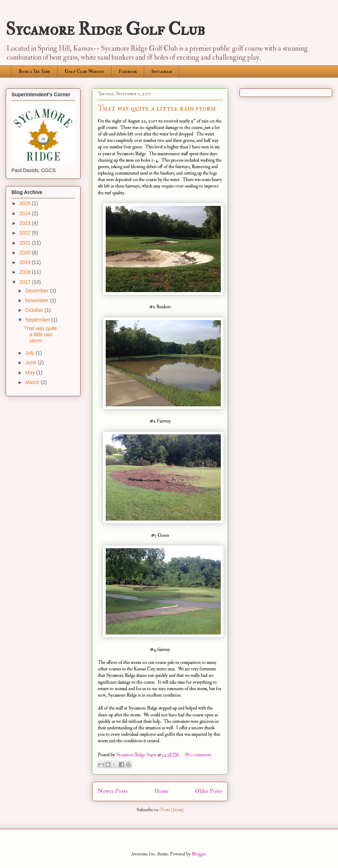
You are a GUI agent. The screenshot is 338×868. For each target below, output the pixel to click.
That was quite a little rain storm (157, 108)
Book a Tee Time (35, 71)
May (31, 373)
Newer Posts (113, 791)
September (38, 320)
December (37, 291)
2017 (26, 282)
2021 (26, 243)
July (30, 353)
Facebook (128, 71)
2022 (26, 233)
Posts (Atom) (172, 810)
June (31, 363)
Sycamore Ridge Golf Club (105, 29)
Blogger (199, 854)
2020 (26, 253)
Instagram (162, 71)
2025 (26, 203)
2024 (26, 213)
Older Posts (209, 791)
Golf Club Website (84, 71)
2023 (26, 223)
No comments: (198, 755)
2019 (26, 262)
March (33, 382)
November (37, 300)
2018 (26, 272)
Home (161, 791)
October (35, 310)
